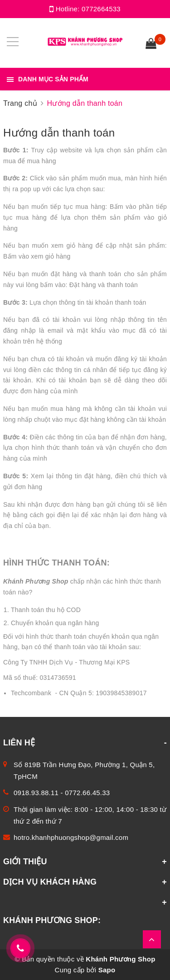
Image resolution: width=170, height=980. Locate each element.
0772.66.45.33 (87, 793)
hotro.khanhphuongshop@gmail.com (71, 837)
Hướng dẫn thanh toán (59, 133)
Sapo (107, 970)
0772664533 (101, 9)
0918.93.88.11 (36, 793)
